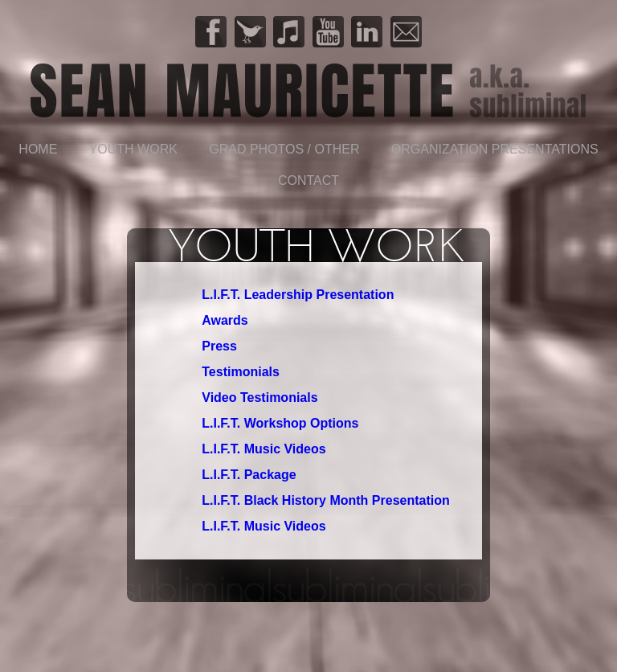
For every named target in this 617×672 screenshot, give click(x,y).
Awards (225, 320)
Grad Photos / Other (284, 149)
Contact (308, 180)
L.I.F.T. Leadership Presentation (298, 295)
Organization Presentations (495, 149)
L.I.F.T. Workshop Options (280, 423)
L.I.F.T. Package (249, 475)
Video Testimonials (259, 397)
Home (38, 149)
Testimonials (241, 372)
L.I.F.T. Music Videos (264, 449)
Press (219, 346)
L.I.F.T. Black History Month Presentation (326, 500)
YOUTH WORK (133, 149)
